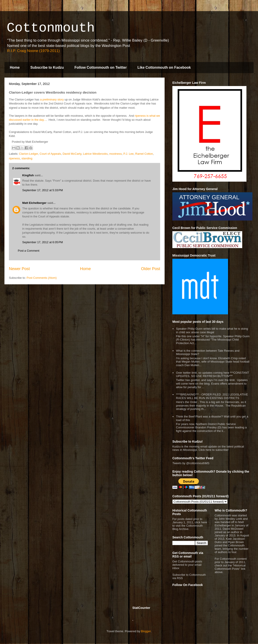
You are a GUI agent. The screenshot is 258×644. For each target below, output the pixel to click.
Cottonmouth (51, 28)
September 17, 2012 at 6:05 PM (42, 242)
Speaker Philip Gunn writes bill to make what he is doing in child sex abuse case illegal (212, 330)
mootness (115, 154)
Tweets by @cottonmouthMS (191, 463)
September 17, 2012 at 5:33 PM (42, 190)
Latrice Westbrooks (95, 154)
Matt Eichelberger (34, 203)
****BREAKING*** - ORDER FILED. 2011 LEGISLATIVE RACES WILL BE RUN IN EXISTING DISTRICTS (212, 396)
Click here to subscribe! (214, 450)
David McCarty (72, 154)
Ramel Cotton (144, 154)
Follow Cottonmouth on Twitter (101, 67)
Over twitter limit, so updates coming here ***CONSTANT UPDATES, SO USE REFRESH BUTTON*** (212, 374)
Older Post (151, 269)
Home (15, 67)
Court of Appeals (50, 154)
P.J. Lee (129, 154)
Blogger (146, 631)
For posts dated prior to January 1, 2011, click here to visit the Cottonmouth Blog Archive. (190, 524)
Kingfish (28, 175)
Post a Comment (29, 251)
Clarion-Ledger (29, 154)
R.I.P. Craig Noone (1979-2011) (33, 51)
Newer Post (19, 269)
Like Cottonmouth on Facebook (164, 67)
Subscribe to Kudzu (47, 67)
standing (27, 158)
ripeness (14, 158)
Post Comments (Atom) (42, 278)
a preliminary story (52, 99)
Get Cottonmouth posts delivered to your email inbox (187, 565)
